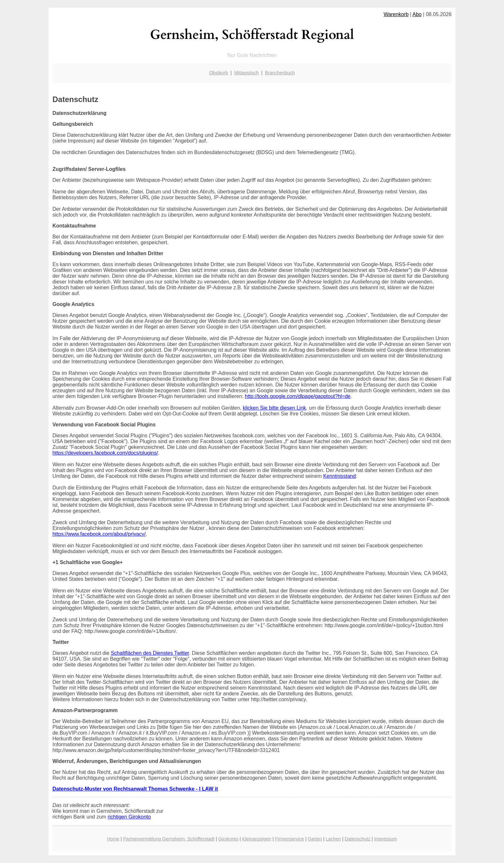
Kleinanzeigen (256, 839)
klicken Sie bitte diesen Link (274, 408)
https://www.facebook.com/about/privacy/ (99, 534)
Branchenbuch (280, 73)
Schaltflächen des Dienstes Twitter (150, 653)
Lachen (333, 839)
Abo (417, 14)
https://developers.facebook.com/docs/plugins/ (105, 453)
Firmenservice (289, 839)
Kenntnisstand (339, 476)
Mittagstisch (247, 73)
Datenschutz (357, 839)
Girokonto (228, 839)
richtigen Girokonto (129, 817)
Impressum (386, 839)
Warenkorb (396, 14)
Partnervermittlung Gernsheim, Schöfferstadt (169, 839)
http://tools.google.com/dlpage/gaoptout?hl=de (298, 396)
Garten (315, 839)
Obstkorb (219, 73)
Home (113, 839)
